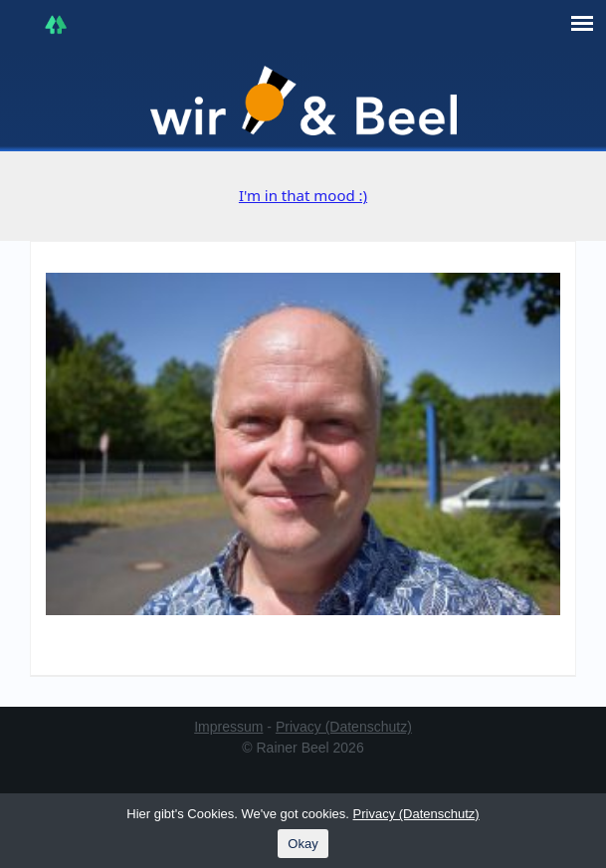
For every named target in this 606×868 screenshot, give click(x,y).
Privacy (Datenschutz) (344, 727)
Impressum (228, 727)
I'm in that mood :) (303, 195)
